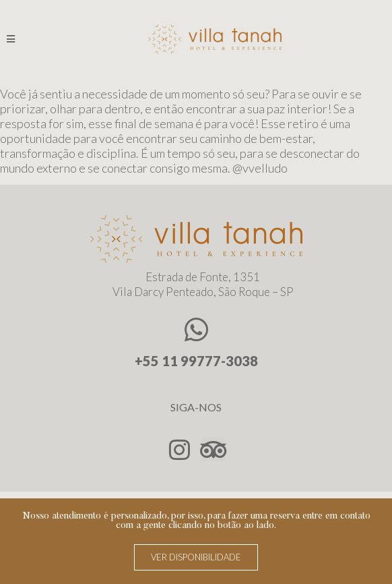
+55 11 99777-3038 (196, 366)
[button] (196, 557)
